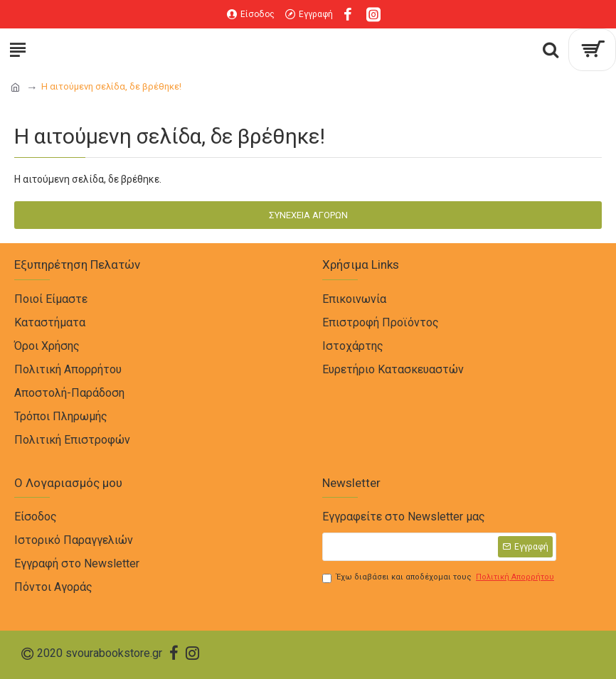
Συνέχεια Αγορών (308, 215)
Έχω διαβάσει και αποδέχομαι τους (439, 578)
